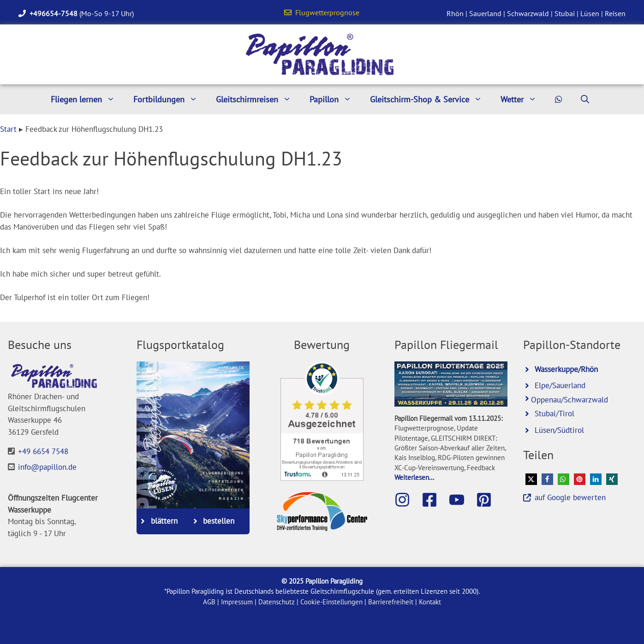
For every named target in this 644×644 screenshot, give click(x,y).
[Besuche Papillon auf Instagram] (407, 500)
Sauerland (485, 13)
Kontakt (430, 602)
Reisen (615, 13)
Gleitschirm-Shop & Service (431, 99)
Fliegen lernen (87, 99)
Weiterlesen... (414, 477)
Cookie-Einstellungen (331, 602)
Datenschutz (277, 602)
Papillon (335, 99)
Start (8, 129)
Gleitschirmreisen (258, 99)
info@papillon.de (47, 467)
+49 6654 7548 (43, 451)
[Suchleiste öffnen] (585, 99)
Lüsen (590, 13)
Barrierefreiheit (391, 602)
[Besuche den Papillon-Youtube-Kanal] (461, 500)
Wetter (523, 99)
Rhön (455, 13)
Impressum (237, 602)
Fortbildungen (170, 99)
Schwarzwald (528, 13)
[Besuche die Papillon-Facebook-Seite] (434, 500)
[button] (531, 479)
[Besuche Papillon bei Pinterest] (489, 500)
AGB (209, 602)
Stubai (565, 13)
